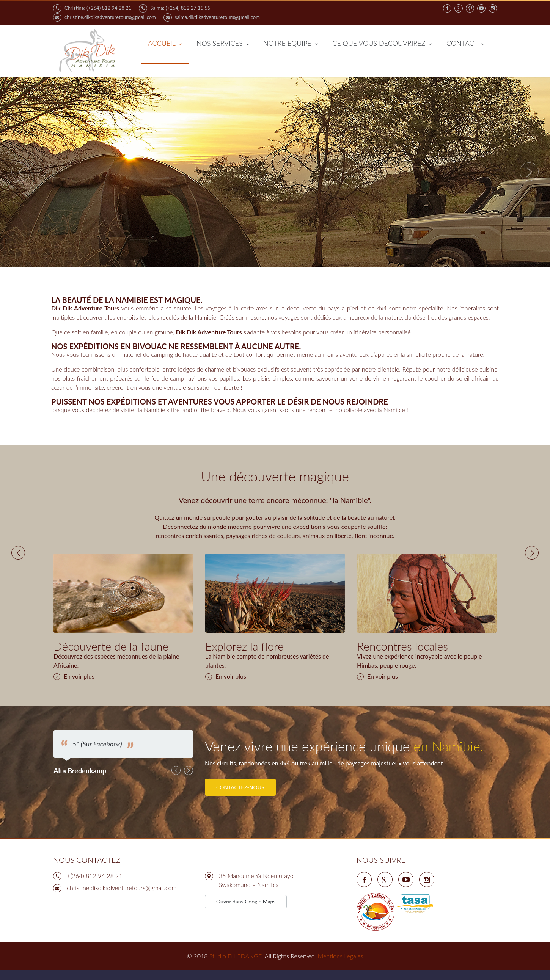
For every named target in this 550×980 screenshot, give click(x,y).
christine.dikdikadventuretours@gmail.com (104, 17)
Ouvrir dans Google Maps (246, 911)
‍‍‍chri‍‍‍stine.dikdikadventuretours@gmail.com (122, 897)
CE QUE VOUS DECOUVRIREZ (382, 44)
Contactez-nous (240, 794)
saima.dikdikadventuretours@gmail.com (212, 17)
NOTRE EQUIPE (291, 44)
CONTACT (465, 44)
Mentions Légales (341, 965)
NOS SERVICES (223, 44)
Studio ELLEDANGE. (236, 965)
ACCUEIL (165, 44)
